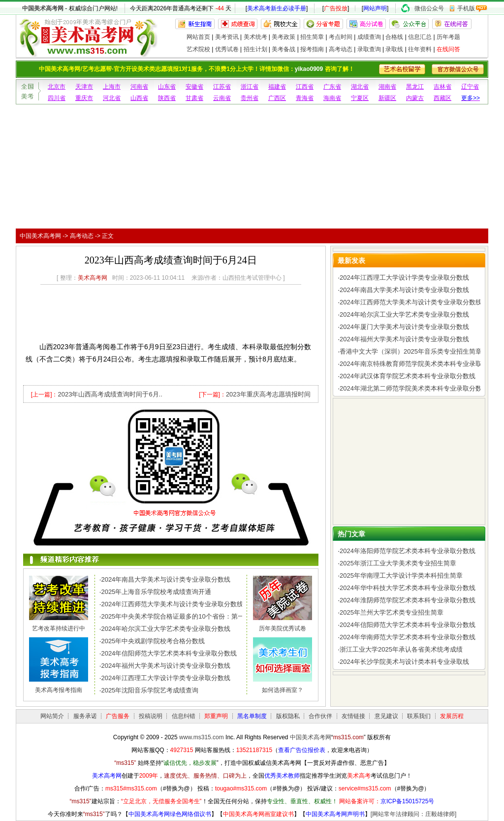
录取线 (394, 49)
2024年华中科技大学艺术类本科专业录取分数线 (408, 588)
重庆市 (84, 98)
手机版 (466, 8)
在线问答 (448, 49)
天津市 (84, 87)
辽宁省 (470, 87)
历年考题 (448, 37)
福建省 (277, 87)
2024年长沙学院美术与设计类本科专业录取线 (404, 662)
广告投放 (336, 8)
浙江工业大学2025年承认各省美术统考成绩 (401, 649)
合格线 (394, 37)
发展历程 (452, 716)
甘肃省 (194, 98)
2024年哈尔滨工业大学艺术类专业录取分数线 (166, 629)
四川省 (57, 98)
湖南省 (387, 87)
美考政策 (283, 37)
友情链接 (353, 716)
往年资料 (420, 49)
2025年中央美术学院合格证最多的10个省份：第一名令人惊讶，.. (193, 616)
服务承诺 (85, 716)
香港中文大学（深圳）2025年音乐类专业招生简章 (411, 351)
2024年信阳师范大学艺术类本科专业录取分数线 (169, 653)
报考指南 (312, 49)
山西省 (139, 98)
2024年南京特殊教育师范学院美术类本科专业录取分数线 (420, 364)
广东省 (332, 87)
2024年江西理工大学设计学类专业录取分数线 (166, 678)
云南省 (222, 98)
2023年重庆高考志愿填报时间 (268, 394)
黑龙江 (415, 87)
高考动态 (341, 49)
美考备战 (283, 49)
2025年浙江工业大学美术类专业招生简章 (398, 563)
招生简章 (312, 37)
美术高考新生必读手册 (277, 8)
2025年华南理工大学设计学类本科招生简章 (401, 575)
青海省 (305, 98)
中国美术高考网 (43, 8)
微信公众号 (429, 8)
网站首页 (198, 37)
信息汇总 (420, 37)
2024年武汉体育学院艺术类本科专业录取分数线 (408, 376)
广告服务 (118, 716)
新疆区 (387, 98)
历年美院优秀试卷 (283, 628)
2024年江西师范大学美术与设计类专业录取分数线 (172, 604)
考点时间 (341, 37)
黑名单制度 (252, 716)
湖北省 (360, 87)
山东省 (167, 87)
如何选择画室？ (283, 690)
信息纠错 (184, 716)
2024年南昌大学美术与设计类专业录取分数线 (166, 579)
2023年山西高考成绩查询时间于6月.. (110, 394)
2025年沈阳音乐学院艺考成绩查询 (150, 690)
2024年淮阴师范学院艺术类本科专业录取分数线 (408, 600)
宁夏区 (360, 98)
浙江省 (250, 87)
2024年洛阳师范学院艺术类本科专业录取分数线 (408, 551)
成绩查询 (369, 37)
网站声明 (375, 8)
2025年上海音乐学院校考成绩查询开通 (156, 592)
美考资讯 (227, 37)
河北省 (112, 98)
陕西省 (167, 98)
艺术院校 (198, 49)
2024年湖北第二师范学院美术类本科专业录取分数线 (414, 388)
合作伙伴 (320, 716)
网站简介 (52, 716)
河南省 (139, 87)
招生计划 (255, 49)
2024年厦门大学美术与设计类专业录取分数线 (404, 327)
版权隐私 (288, 716)
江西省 (305, 87)
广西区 (277, 98)
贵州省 (250, 98)
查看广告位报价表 (302, 750)
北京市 (57, 87)
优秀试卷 (227, 49)
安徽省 (194, 87)
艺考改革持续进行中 (59, 628)
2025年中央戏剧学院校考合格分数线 (153, 641)
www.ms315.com (202, 737)
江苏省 (222, 87)
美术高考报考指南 (59, 690)
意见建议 (386, 716)
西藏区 (442, 98)
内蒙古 (415, 98)
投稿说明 (151, 716)
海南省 (332, 98)
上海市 (112, 87)
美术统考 (255, 37)
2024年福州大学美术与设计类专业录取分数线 (166, 666)
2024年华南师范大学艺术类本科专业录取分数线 (408, 637)
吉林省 (442, 87)
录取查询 (369, 49)
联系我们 (419, 716)
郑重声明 (216, 716)
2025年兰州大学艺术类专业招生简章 (392, 612)
